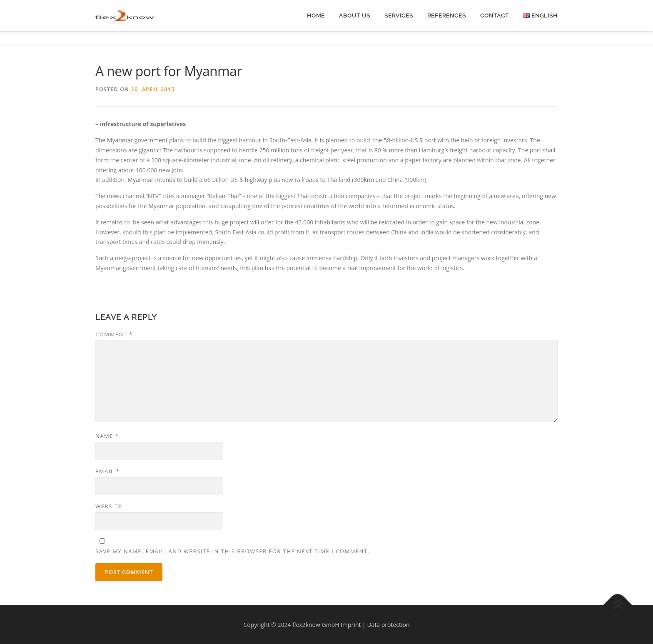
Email (108, 471)
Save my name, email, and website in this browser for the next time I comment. (232, 551)
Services (399, 16)
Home (316, 16)
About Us (355, 16)
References (447, 16)
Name (107, 436)
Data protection (388, 625)
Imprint (351, 625)
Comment (114, 334)
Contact (495, 16)
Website (108, 506)
